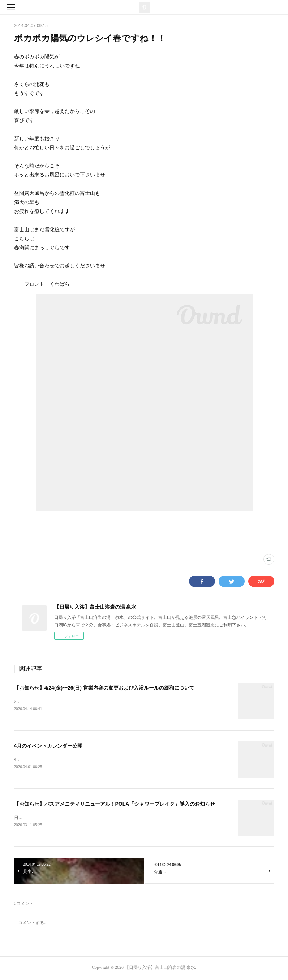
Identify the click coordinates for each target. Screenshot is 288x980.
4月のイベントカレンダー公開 (48, 746)
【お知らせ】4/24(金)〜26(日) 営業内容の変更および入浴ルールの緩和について (104, 688)
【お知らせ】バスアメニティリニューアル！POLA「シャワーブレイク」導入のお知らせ (115, 805)
